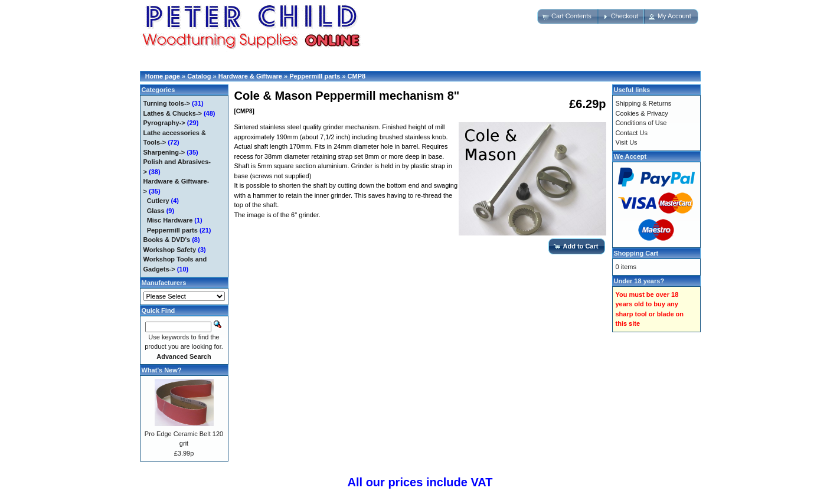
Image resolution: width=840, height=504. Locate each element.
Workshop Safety (170, 250)
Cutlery (158, 201)
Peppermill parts (315, 76)
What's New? (162, 370)
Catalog (199, 76)
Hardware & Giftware (250, 76)
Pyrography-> (164, 123)
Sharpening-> (164, 152)
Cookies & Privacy (642, 113)
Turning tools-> (167, 103)
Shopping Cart (636, 253)
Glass (156, 211)
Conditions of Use (641, 123)
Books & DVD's (167, 240)
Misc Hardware (170, 220)
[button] (568, 17)
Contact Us (632, 133)
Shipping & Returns (644, 103)
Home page (163, 76)
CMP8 (357, 76)
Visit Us (627, 142)
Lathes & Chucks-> (173, 113)
